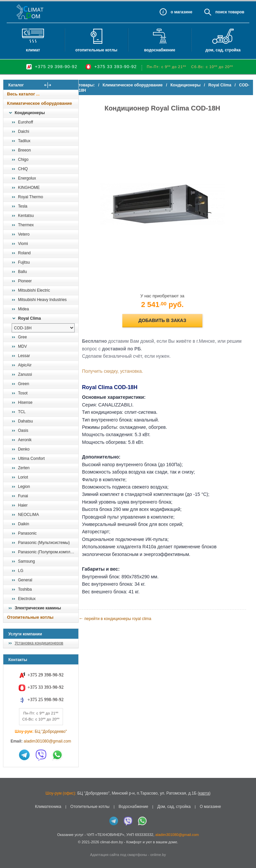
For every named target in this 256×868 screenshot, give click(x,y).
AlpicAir (25, 365)
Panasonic (27, 533)
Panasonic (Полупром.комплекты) (48, 552)
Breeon (24, 150)
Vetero (24, 234)
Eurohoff (25, 122)
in (9, 847)
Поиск (221, 12)
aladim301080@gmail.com (47, 741)
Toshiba (25, 589)
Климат (33, 50)
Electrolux (27, 599)
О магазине (210, 807)
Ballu (22, 272)
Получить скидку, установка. (126, 371)
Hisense (25, 402)
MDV (22, 346)
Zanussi (25, 374)
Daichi (23, 131)
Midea (23, 309)
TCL (22, 412)
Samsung (26, 561)
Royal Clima (29, 318)
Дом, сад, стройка (223, 50)
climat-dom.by (111, 842)
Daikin (23, 524)
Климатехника (48, 807)
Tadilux (24, 141)
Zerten (24, 468)
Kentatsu (26, 216)
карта (204, 793)
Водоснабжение (159, 50)
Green (23, 384)
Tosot (23, 393)
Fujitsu (24, 262)
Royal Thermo (30, 197)
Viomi (23, 244)
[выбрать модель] (43, 328)
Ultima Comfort (31, 459)
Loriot (23, 477)
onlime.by (158, 855)
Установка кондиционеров (39, 643)
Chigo (23, 160)
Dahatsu (25, 421)
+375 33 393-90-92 (115, 67)
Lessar (24, 356)
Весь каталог (21, 94)
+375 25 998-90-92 (45, 700)
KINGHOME (29, 188)
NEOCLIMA (28, 515)
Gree (22, 337)
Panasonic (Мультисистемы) (44, 543)
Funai (23, 496)
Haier (23, 505)
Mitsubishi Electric (34, 290)
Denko (24, 449)
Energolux (27, 178)
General (25, 580)
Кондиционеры (30, 113)
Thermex (26, 225)
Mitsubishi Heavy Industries (42, 300)
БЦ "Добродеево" (51, 732)
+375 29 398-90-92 (56, 67)
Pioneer (25, 281)
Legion (24, 487)
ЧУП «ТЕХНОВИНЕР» (105, 835)
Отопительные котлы (96, 50)
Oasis (23, 430)
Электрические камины (38, 608)
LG (21, 571)
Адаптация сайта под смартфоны (118, 855)
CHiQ (23, 169)
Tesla (23, 206)
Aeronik (25, 440)
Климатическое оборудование (39, 103)
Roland (24, 253)
